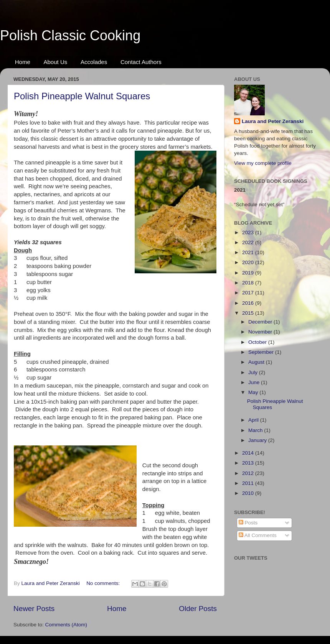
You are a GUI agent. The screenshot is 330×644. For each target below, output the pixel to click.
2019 (249, 273)
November (261, 332)
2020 (249, 262)
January (258, 440)
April (254, 420)
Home (23, 62)
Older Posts (198, 609)
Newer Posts (34, 609)
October (258, 342)
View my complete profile (263, 163)
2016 (249, 303)
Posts (248, 523)
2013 (249, 463)
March (256, 430)
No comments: (104, 583)
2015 (249, 313)
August (257, 362)
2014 (249, 453)
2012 (249, 473)
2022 (249, 242)
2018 (249, 283)
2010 (249, 493)
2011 (249, 483)
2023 (249, 232)
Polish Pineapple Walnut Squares (82, 96)
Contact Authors (141, 62)
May (254, 392)
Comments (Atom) (66, 625)
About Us (56, 62)
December (261, 322)
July (254, 372)
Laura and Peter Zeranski (273, 121)
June (255, 382)
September (262, 352)
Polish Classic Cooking (70, 35)
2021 (249, 252)
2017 (249, 293)
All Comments (258, 535)
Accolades (94, 62)
